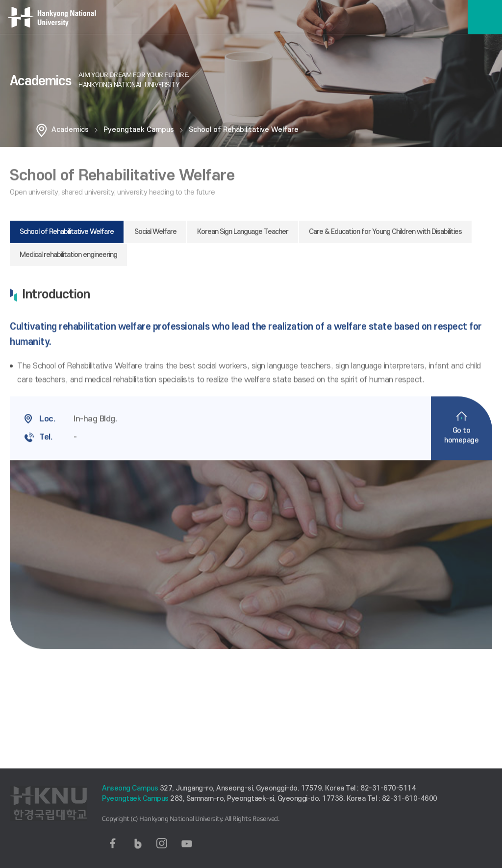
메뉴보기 (485, 17)
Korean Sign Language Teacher (243, 232)
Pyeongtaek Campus (139, 130)
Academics (70, 130)
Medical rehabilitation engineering (68, 255)
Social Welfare (155, 232)
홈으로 (42, 130)
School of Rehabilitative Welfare (244, 130)
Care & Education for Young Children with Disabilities (385, 232)
